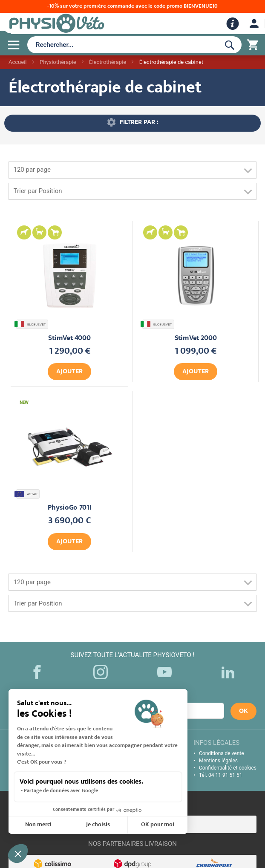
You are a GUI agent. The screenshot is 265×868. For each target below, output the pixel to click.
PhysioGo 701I (70, 508)
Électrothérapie (108, 62)
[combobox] (122, 45)
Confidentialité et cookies (228, 768)
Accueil (17, 62)
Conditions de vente (222, 753)
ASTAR (27, 494)
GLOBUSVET (31, 324)
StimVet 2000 (196, 339)
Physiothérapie (58, 62)
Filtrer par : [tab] (139, 122)
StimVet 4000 (69, 339)
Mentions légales (218, 761)
